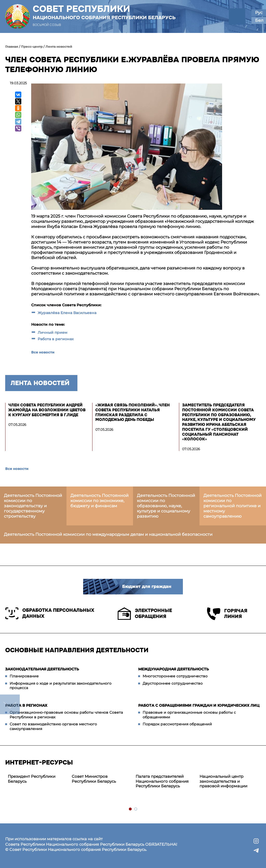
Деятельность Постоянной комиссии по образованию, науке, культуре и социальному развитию (166, 506)
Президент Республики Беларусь (32, 779)
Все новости (43, 352)
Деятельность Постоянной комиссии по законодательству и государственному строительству (33, 506)
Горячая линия (227, 614)
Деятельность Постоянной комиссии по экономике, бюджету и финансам (99, 501)
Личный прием (52, 332)
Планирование (24, 676)
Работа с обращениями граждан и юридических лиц (199, 705)
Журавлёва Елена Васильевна (67, 313)
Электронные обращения (145, 614)
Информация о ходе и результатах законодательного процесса (61, 686)
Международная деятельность (174, 669)
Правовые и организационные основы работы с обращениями (189, 715)
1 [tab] (131, 809)
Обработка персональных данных (50, 613)
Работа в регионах (56, 339)
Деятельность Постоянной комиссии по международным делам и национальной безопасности (108, 534)
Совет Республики (104, 12)
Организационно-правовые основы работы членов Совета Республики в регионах (66, 715)
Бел (259, 20)
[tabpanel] (37, 779)
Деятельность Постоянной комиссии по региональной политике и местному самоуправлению (232, 506)
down (10, 704)
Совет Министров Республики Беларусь (94, 779)
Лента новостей (59, 47)
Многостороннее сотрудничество (175, 676)
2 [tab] (136, 809)
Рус (259, 13)
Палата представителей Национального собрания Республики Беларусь (162, 781)
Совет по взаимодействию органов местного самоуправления (53, 726)
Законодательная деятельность (42, 669)
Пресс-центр (32, 47)
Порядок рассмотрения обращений (177, 724)
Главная (12, 47)
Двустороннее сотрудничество (173, 683)
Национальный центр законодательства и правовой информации (223, 781)
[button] (237, 16)
